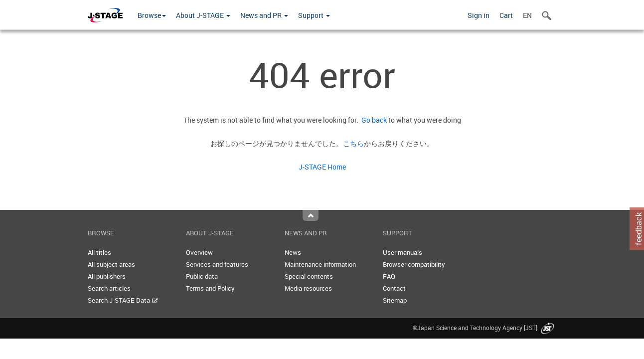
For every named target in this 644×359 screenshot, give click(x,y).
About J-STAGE (203, 15)
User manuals (402, 252)
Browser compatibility (414, 264)
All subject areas (111, 264)
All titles (99, 252)
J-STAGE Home (322, 167)
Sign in (479, 15)
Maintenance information (320, 264)
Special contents (309, 276)
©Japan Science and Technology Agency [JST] (484, 328)
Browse (152, 15)
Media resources (308, 288)
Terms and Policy (210, 288)
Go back (373, 120)
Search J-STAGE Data (123, 300)
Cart (506, 15)
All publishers (107, 276)
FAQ (389, 276)
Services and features (217, 264)
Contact (394, 288)
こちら (353, 143)
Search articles (109, 288)
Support (314, 15)
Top (311, 215)
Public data (202, 276)
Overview (199, 252)
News (293, 252)
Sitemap (395, 300)
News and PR (264, 15)
